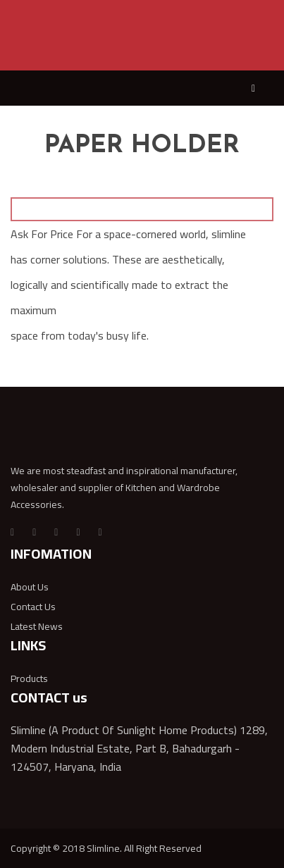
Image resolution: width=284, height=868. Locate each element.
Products (29, 678)
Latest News (37, 626)
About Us (30, 587)
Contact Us (33, 607)
